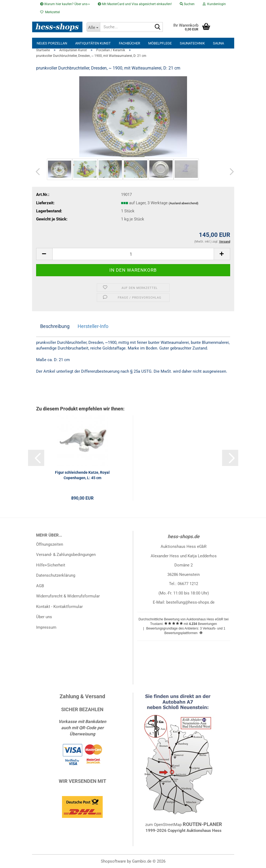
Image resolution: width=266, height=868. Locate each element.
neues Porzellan (52, 43)
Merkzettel (50, 12)
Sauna (218, 43)
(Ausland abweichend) (184, 203)
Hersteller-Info (93, 326)
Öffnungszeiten (50, 544)
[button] (36, 172)
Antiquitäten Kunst (93, 43)
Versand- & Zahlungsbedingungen (66, 555)
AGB (40, 586)
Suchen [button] (187, 4)
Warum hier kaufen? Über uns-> (65, 4)
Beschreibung (55, 326)
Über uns (44, 617)
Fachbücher (129, 43)
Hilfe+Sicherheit (51, 565)
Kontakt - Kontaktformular (59, 607)
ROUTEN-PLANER (202, 824)
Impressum (46, 627)
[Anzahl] (133, 254)
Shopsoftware (113, 861)
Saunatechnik (192, 43)
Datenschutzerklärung (56, 575)
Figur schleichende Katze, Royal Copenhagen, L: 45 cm (82, 475)
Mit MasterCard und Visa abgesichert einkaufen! (135, 4)
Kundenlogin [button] (214, 4)
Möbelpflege (160, 43)
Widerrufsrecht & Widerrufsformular (68, 596)
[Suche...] (93, 27)
